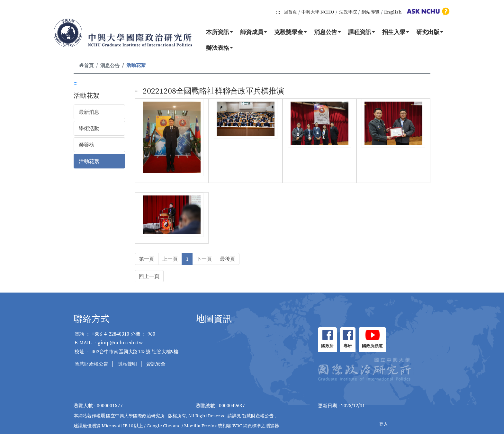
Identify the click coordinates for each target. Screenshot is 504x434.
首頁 (86, 65)
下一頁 (204, 259)
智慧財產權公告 (91, 364)
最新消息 (89, 112)
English (393, 12)
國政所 (327, 346)
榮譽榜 (86, 145)
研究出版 (430, 32)
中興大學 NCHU (318, 12)
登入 (383, 424)
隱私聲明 (127, 364)
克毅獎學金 (291, 32)
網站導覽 (371, 12)
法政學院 (348, 12)
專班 (348, 346)
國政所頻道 (372, 346)
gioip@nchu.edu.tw (120, 343)
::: (278, 12)
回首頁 (290, 12)
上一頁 (170, 259)
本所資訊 (220, 32)
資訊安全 (156, 364)
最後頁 (228, 259)
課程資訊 (362, 32)
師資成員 (254, 32)
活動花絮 (89, 161)
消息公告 (328, 32)
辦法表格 (220, 48)
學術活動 (89, 128)
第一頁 (147, 259)
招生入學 (396, 32)
